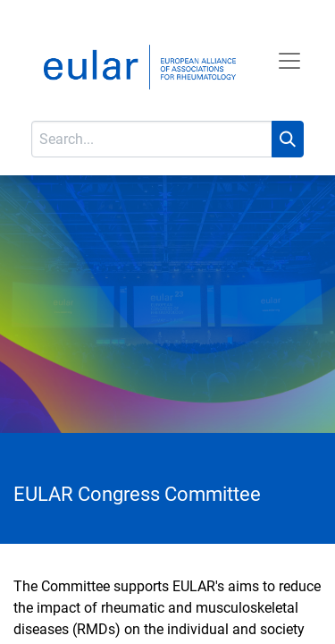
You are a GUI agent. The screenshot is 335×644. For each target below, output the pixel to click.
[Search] (288, 139)
